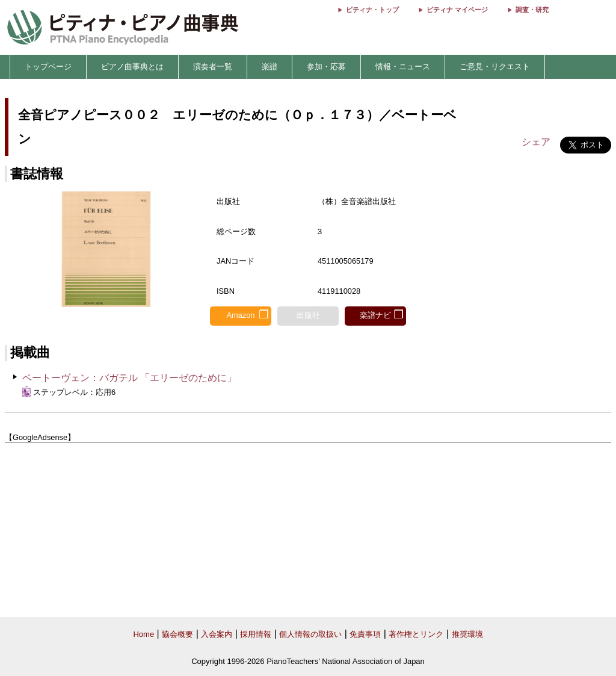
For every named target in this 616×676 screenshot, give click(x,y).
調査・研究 (532, 10)
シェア (536, 142)
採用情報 (256, 634)
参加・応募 (326, 67)
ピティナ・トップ (372, 10)
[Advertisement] (308, 530)
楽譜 (269, 67)
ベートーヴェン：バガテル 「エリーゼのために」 (129, 378)
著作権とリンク (416, 634)
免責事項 (365, 634)
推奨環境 (467, 634)
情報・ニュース (403, 67)
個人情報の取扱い (310, 634)
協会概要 (177, 634)
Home (143, 634)
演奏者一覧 (213, 67)
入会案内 (217, 634)
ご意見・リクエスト (495, 67)
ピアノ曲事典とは (132, 67)
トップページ (48, 67)
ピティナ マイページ (457, 10)
